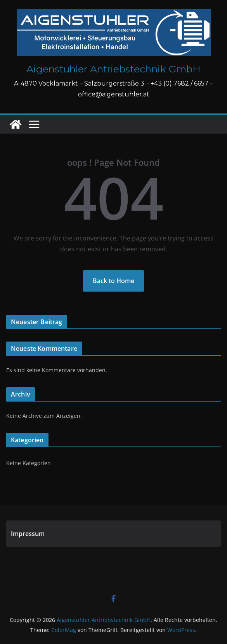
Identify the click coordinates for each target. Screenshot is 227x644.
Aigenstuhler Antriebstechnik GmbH (113, 69)
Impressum (28, 534)
